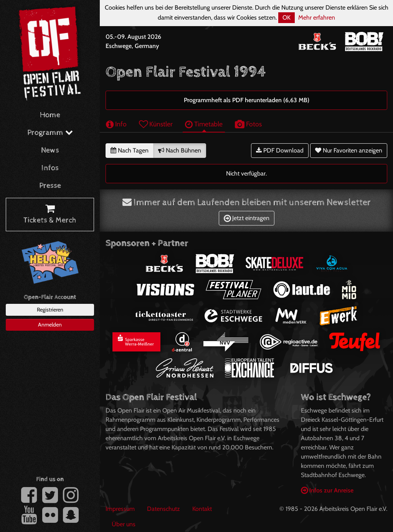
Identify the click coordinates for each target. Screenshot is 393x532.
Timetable (204, 124)
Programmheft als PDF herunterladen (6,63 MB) (247, 100)
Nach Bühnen (180, 150)
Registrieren (50, 310)
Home (50, 115)
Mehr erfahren (317, 17)
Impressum (120, 509)
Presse (50, 186)
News (50, 150)
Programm (50, 133)
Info (116, 124)
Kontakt (202, 509)
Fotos (248, 124)
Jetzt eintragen (247, 218)
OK (286, 17)
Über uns (124, 524)
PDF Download (280, 150)
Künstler (156, 124)
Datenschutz (163, 509)
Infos (50, 168)
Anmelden (50, 325)
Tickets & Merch (50, 215)
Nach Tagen (130, 150)
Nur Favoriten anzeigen (349, 150)
